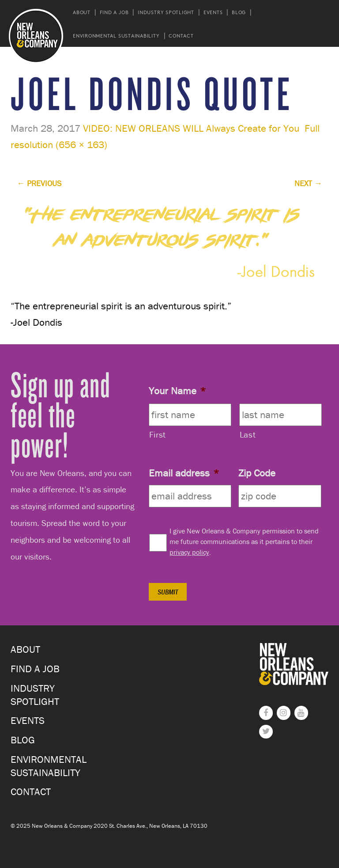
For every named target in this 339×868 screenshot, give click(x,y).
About (82, 12)
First (158, 434)
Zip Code (257, 473)
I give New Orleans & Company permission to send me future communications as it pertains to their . (244, 541)
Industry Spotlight (166, 12)
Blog (239, 12)
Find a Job (114, 12)
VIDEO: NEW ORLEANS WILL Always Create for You (191, 128)
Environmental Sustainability (116, 36)
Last (248, 434)
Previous (39, 183)
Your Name (177, 391)
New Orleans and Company (36, 36)
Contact (181, 36)
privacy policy (189, 552)
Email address (184, 473)
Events (213, 12)
